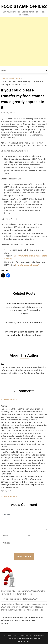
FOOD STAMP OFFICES (24, 7)
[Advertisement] (24, 42)
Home (4, 78)
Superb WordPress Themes (29, 638)
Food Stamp (15, 78)
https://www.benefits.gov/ (27, 265)
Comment (24, 521)
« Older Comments (10, 400)
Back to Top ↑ (24, 641)
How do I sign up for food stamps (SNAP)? (20, 599)
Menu (4, 70)
